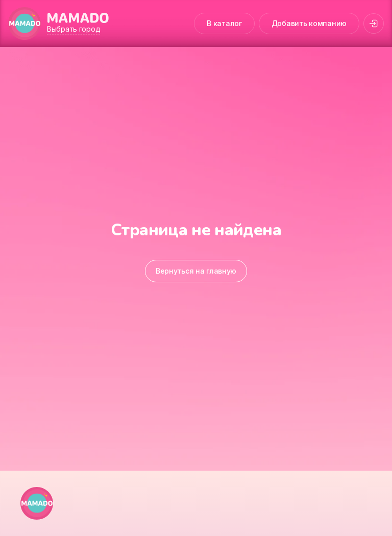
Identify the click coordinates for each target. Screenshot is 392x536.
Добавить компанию (309, 23)
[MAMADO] (24, 23)
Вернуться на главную (196, 271)
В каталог (224, 23)
